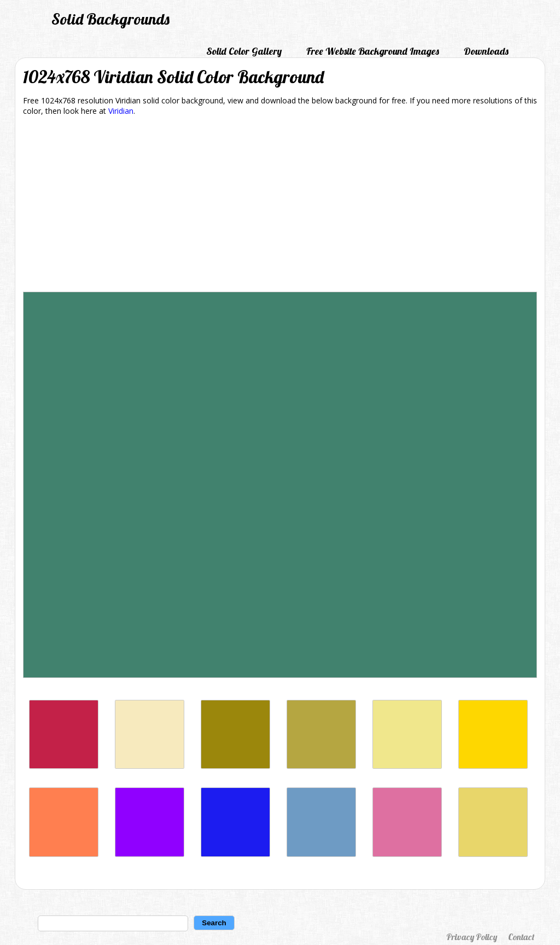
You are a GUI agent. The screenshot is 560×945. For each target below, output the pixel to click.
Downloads (486, 51)
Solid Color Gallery (244, 51)
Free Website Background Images (373, 51)
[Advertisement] (280, 206)
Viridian (121, 111)
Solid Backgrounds (110, 19)
